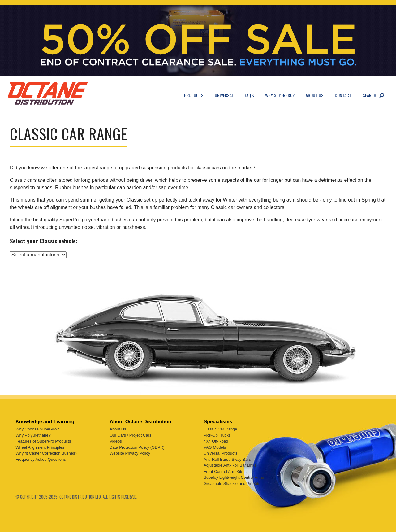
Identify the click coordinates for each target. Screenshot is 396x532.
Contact (343, 95)
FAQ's (249, 95)
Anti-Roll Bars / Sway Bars (227, 459)
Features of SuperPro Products (43, 441)
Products (194, 95)
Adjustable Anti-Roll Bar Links (230, 465)
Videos (116, 441)
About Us (315, 95)
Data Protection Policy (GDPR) (137, 447)
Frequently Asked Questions (41, 459)
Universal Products (220, 453)
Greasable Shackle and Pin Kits (232, 484)
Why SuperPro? (280, 95)
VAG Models (215, 447)
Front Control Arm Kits (223, 471)
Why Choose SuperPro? (37, 429)
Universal (224, 95)
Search (369, 95)
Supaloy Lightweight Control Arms (234, 477)
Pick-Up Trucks (217, 435)
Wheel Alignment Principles (40, 447)
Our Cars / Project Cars (130, 435)
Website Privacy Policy (130, 453)
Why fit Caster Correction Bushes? (46, 453)
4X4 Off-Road (216, 441)
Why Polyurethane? (33, 435)
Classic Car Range (220, 429)
